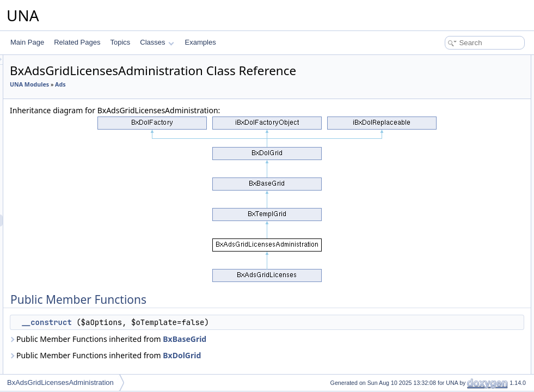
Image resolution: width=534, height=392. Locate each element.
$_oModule (440, 157)
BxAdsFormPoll (70, 113)
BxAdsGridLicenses (76, 209)
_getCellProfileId (447, 97)
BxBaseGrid (321, 354)
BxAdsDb (61, 65)
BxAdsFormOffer (72, 101)
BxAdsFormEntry (72, 89)
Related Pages (77, 42)
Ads (196, 100)
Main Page (27, 42)
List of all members (440, 205)
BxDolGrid (318, 370)
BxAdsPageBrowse (75, 352)
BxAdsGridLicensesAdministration (97, 220)
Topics (120, 42)
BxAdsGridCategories (79, 185)
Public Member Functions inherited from (244, 354)
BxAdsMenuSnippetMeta (83, 292)
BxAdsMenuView (72, 304)
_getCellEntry (443, 109)
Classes (157, 42)
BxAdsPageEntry (72, 364)
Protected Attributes (441, 133)
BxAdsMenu (65, 256)
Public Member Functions (449, 61)
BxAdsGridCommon (76, 197)
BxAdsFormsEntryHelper (83, 137)
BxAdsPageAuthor (74, 340)
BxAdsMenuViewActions (83, 316)
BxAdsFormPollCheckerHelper (92, 125)
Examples (201, 42)
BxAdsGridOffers (72, 232)
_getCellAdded (445, 121)
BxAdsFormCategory (78, 77)
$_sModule (440, 145)
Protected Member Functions (455, 85)
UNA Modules (165, 100)
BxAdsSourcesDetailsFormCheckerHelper (108, 149)
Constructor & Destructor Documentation (471, 181)
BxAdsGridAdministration (84, 173)
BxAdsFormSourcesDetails (86, 161)
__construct (182, 338)
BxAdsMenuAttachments (83, 268)
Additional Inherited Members (455, 169)
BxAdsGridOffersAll (75, 244)
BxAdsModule (67, 328)
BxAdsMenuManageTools (84, 280)
